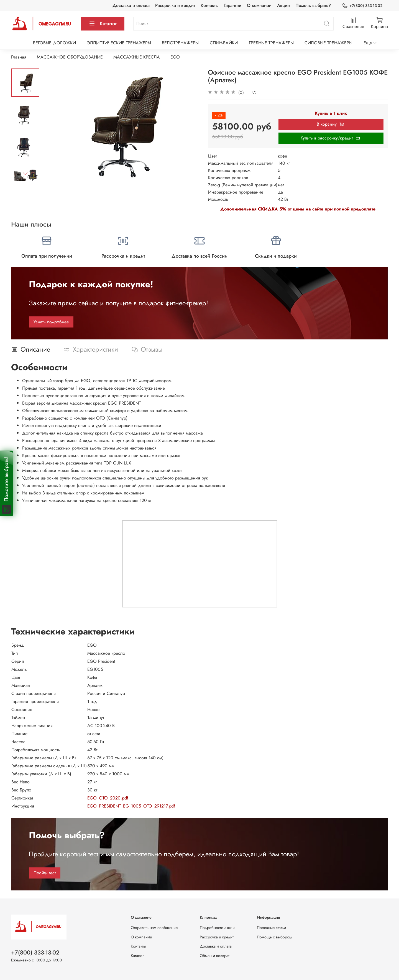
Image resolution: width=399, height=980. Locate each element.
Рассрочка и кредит (175, 5)
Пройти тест (45, 873)
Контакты (210, 5)
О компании (259, 5)
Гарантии (233, 5)
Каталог (103, 24)
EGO (175, 57)
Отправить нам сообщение (154, 928)
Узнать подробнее (51, 322)
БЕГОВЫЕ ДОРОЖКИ (54, 43)
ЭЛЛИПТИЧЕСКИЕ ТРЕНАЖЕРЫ (119, 43)
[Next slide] (25, 174)
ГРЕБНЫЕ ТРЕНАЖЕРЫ (271, 43)
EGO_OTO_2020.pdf (108, 798)
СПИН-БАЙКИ (224, 43)
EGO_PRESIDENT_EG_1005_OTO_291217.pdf (131, 806)
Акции (283, 5)
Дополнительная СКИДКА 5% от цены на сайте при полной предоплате (298, 209)
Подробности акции (217, 928)
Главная (19, 57)
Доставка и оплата (131, 5)
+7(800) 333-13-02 (362, 6)
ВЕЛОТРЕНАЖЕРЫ (180, 43)
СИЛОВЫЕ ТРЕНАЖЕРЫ (328, 43)
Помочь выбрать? (313, 5)
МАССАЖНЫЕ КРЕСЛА (137, 57)
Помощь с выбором (274, 937)
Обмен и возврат (215, 956)
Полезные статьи (271, 928)
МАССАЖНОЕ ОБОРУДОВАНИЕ (70, 57)
